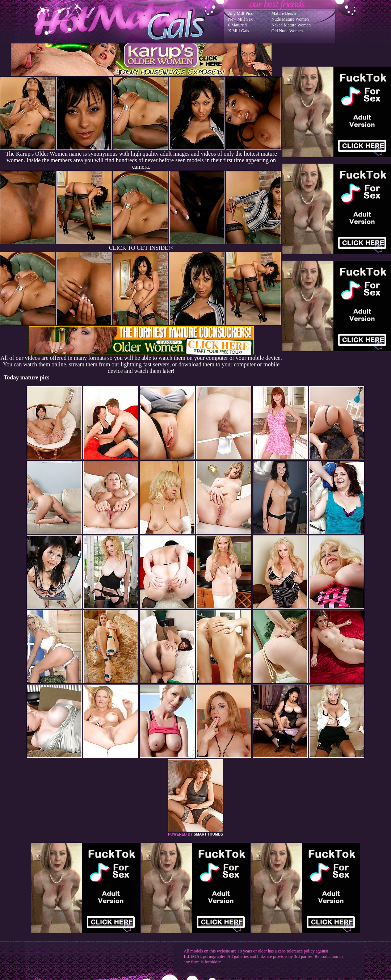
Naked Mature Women (291, 25)
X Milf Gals (239, 31)
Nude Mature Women (290, 19)
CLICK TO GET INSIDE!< (141, 248)
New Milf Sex (240, 19)
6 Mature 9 (238, 25)
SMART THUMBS (208, 834)
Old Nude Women (287, 31)
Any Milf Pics (240, 13)
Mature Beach (284, 13)
